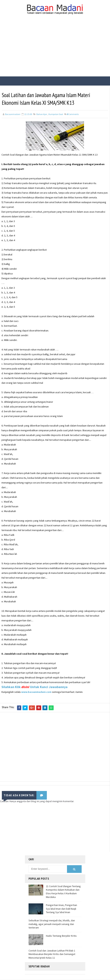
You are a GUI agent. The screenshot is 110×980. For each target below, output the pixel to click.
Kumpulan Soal (56, 115)
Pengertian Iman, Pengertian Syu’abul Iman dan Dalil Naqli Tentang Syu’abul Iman (61, 909)
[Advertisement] (55, 49)
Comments (73, 115)
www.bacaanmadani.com (36, 692)
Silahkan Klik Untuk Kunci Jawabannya (35, 687)
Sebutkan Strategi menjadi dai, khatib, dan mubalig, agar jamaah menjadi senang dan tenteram (52, 924)
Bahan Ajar (42, 115)
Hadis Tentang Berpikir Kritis (61, 936)
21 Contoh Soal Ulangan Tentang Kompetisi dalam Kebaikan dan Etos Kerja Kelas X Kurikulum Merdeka (63, 892)
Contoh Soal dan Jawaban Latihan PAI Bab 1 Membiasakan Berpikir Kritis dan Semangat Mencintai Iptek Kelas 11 (52, 954)
